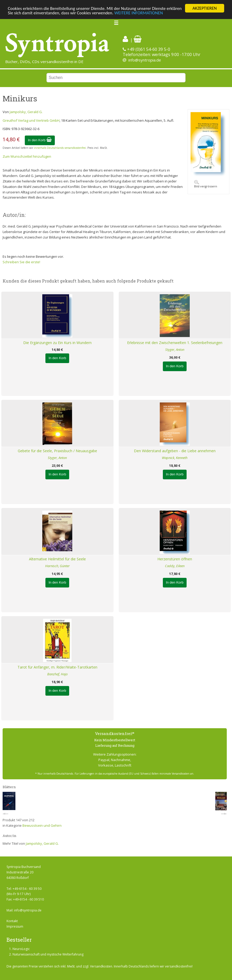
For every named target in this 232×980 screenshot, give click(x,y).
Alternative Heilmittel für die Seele (57, 559)
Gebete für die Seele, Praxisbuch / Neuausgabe (57, 451)
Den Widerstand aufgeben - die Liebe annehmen (175, 451)
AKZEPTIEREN (204, 8)
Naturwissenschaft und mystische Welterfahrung (48, 954)
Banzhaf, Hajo (57, 674)
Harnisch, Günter (57, 566)
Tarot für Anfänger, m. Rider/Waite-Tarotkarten (57, 667)
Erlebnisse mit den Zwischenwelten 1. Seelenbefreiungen (175, 343)
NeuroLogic (21, 949)
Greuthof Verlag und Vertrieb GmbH (31, 120)
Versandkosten (101, 966)
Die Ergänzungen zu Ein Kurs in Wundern (57, 343)
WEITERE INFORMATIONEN (139, 13)
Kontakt (12, 921)
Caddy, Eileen (175, 566)
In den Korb (40, 140)
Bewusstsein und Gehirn (42, 825)
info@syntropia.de (145, 60)
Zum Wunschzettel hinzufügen (27, 156)
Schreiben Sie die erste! (21, 262)
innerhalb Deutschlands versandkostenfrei (60, 148)
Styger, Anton (175, 350)
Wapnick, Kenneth (175, 458)
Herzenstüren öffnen (175, 559)
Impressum (15, 926)
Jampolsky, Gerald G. (26, 112)
